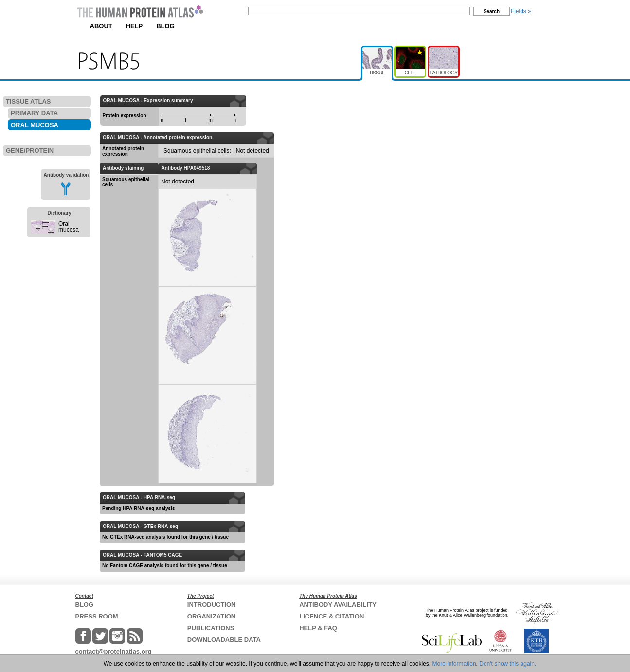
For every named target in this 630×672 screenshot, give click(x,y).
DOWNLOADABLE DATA (224, 640)
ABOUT (101, 26)
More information (454, 664)
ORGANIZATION (211, 616)
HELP (135, 26)
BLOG (165, 26)
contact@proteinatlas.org (114, 651)
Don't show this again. (508, 664)
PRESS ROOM (97, 616)
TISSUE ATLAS (28, 101)
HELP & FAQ (318, 628)
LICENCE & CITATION (332, 616)
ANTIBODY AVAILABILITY (338, 605)
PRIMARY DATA (34, 113)
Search (492, 11)
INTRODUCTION (212, 605)
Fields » (521, 11)
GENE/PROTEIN (30, 151)
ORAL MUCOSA (35, 125)
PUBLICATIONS (211, 628)
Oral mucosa (69, 227)
